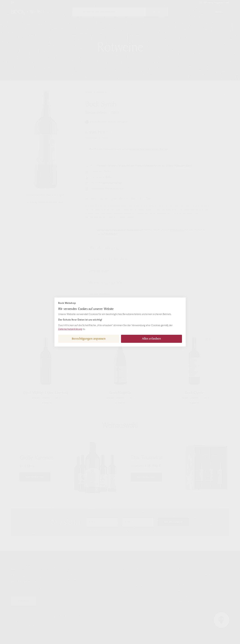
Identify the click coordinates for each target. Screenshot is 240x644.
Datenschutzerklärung (70, 329)
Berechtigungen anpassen (89, 339)
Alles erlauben (151, 339)
